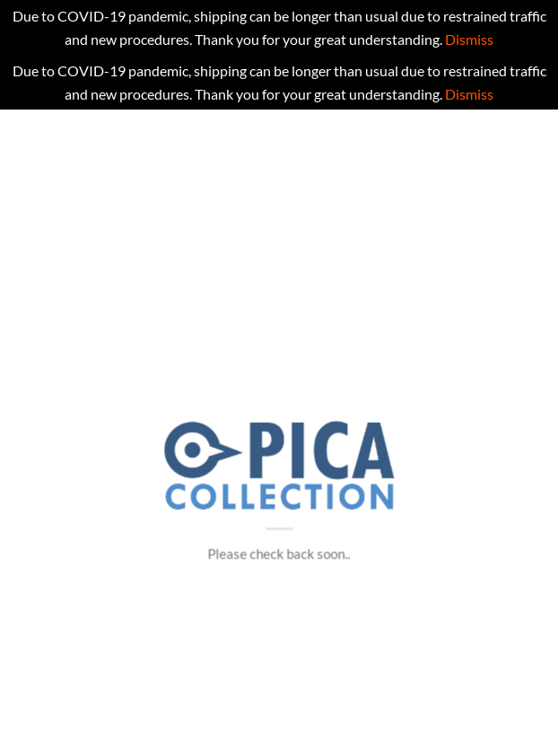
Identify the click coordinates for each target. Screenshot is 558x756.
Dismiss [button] (469, 39)
